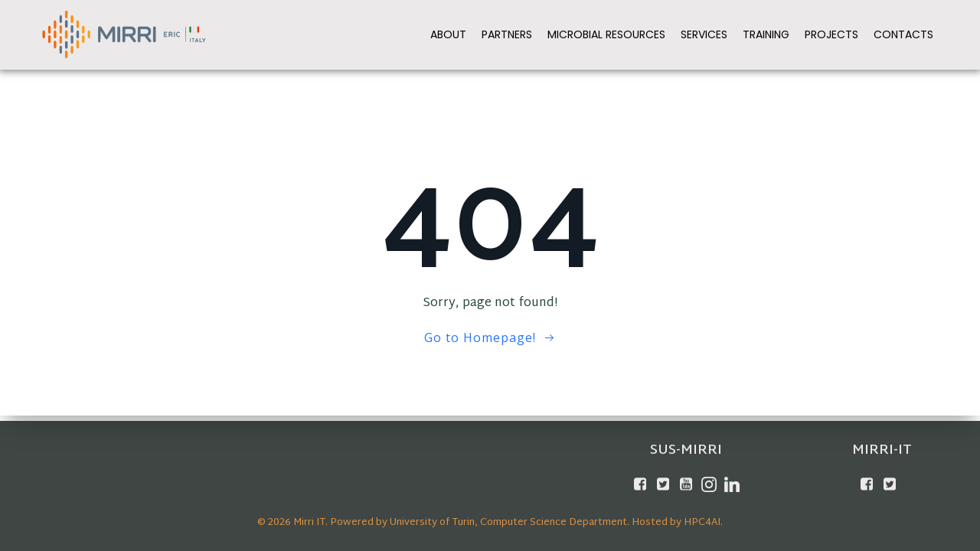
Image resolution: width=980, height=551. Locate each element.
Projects (832, 34)
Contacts (904, 34)
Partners (508, 34)
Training (767, 34)
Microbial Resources (607, 34)
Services (705, 34)
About (449, 34)
